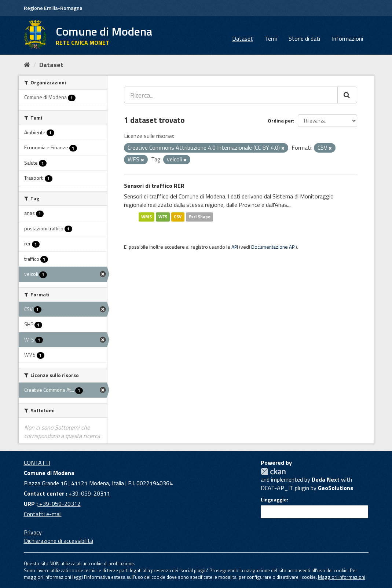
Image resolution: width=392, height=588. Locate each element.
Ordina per (280, 120)
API (235, 247)
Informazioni (347, 39)
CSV (178, 217)
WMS (146, 217)
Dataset (243, 39)
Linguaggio (274, 500)
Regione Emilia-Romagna (53, 8)
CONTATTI (37, 463)
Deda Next (326, 479)
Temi (271, 39)
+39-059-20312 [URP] (59, 504)
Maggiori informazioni (342, 577)
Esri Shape (199, 217)
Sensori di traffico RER (154, 186)
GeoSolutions (336, 488)
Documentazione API (273, 247)
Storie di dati (304, 39)
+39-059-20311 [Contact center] (89, 493)
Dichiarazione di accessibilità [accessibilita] (58, 541)
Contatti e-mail (43, 514)
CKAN (273, 472)
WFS (163, 217)
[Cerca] (347, 95)
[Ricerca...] (231, 95)
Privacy (33, 532)
